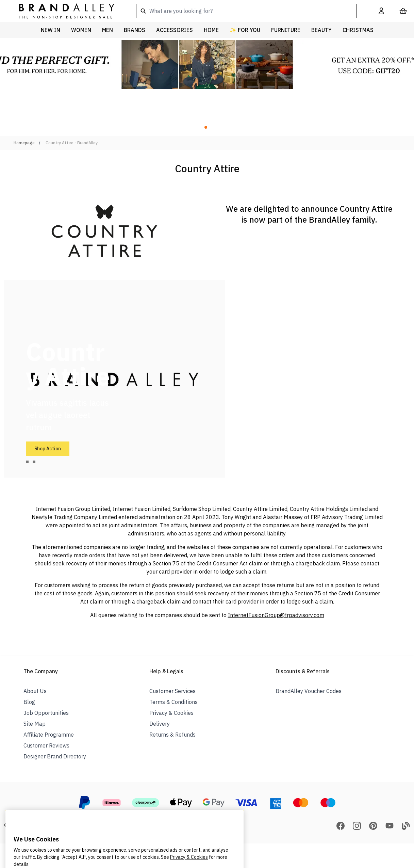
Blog (29, 702)
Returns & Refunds (172, 735)
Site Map (35, 724)
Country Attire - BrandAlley (72, 143)
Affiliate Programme (49, 735)
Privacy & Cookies (171, 713)
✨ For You (245, 30)
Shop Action (48, 449)
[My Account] (381, 11)
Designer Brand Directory (55, 756)
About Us (35, 691)
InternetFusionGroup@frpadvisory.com (276, 615)
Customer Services (172, 691)
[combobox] (246, 11)
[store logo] (61, 11)
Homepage (24, 143)
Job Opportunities (46, 713)
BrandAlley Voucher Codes (309, 691)
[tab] (27, 462)
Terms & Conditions (173, 702)
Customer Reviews (46, 745)
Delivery (160, 724)
